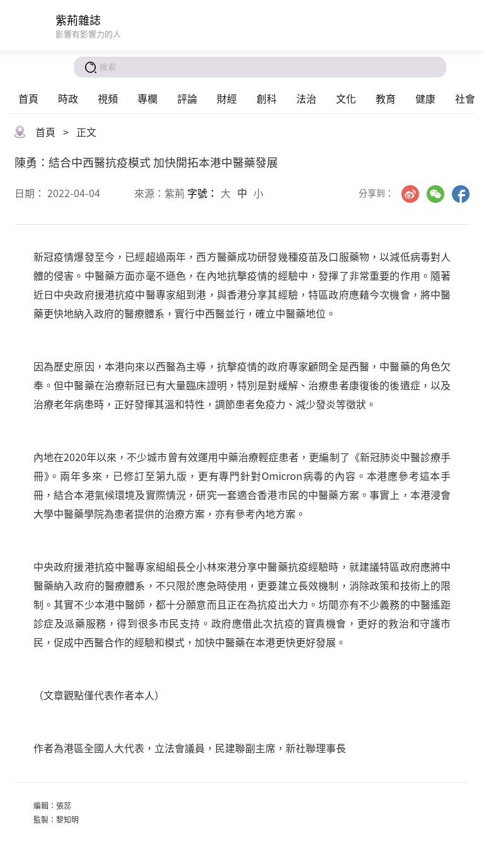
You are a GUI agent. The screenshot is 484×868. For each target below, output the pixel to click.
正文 (86, 132)
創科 (267, 98)
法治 (306, 98)
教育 (386, 98)
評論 (187, 98)
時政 (68, 98)
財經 (227, 98)
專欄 (147, 98)
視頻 (108, 98)
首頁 (28, 98)
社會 (465, 98)
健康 (425, 98)
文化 (346, 98)
